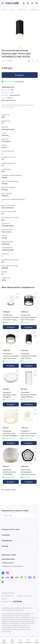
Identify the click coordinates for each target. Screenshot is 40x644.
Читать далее (6, 631)
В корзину (20, 75)
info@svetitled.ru (8, 563)
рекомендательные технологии (13, 610)
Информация (7, 540)
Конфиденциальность (24, 596)
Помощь (5, 546)
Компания (6, 535)
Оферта (4, 599)
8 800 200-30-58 (8, 559)
